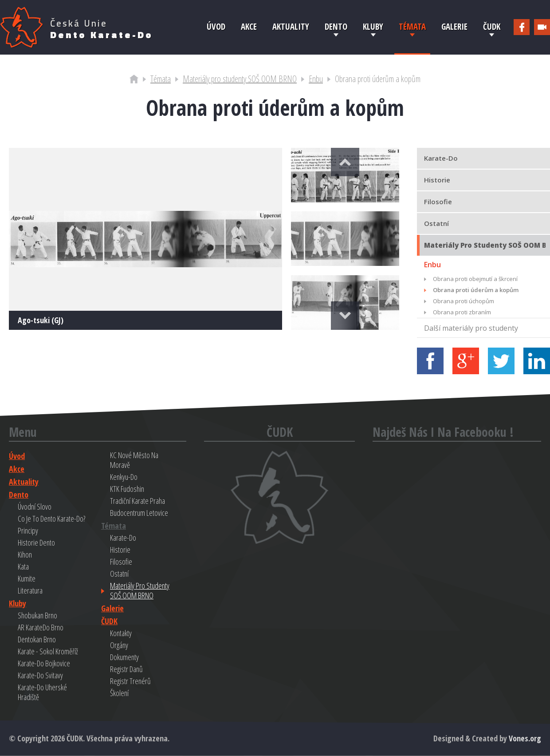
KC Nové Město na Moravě (134, 460)
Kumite (27, 578)
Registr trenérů (130, 681)
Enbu (316, 79)
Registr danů (126, 669)
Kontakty (121, 633)
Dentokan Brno (37, 639)
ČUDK (492, 27)
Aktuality (291, 27)
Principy (28, 530)
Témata (412, 27)
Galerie (454, 27)
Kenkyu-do (124, 477)
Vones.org (525, 738)
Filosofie (121, 562)
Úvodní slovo (35, 507)
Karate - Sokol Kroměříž (48, 651)
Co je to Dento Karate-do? (51, 519)
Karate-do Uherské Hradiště (42, 692)
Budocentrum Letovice (139, 513)
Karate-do (123, 538)
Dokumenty (124, 657)
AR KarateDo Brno (41, 627)
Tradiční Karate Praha (137, 501)
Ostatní (119, 574)
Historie (120, 550)
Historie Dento (36, 542)
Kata (23, 566)
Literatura (30, 590)
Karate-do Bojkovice (44, 663)
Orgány (119, 645)
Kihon (25, 554)
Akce (249, 27)
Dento (336, 27)
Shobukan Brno (37, 615)
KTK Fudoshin (127, 489)
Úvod (216, 27)
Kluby (373, 27)
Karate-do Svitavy (40, 675)
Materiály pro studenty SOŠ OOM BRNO (240, 79)
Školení (119, 693)
